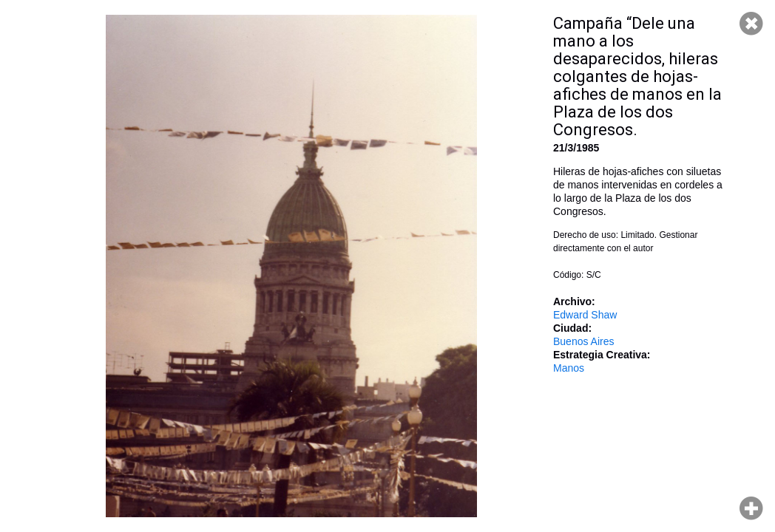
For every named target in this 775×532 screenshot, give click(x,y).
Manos (569, 368)
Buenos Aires (584, 341)
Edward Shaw (585, 315)
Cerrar (751, 24)
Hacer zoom (751, 508)
